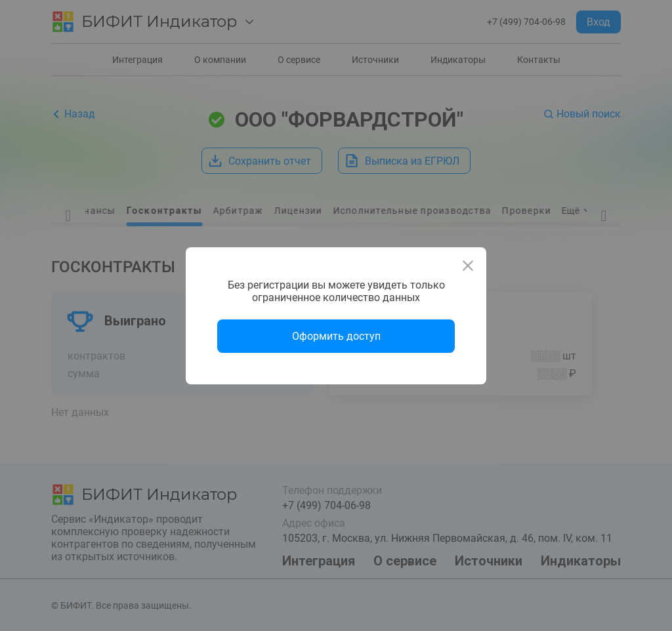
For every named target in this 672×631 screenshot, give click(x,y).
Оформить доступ (336, 336)
